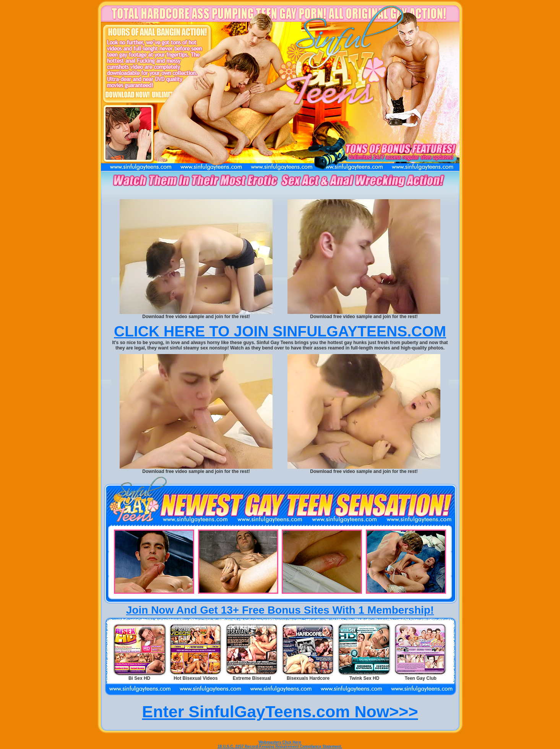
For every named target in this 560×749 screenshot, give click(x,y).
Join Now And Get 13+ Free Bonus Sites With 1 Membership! (280, 610)
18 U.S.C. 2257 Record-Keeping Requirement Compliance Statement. (280, 747)
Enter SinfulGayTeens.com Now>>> (280, 712)
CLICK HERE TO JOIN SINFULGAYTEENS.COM (280, 331)
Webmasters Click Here (280, 742)
